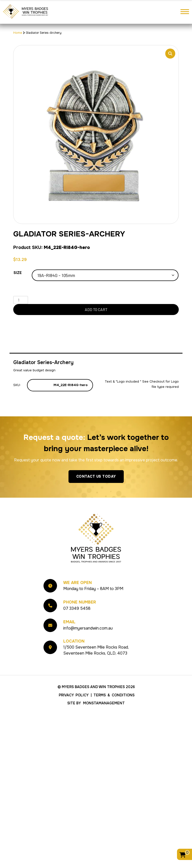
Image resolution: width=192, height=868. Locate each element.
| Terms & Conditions (113, 695)
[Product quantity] (20, 300)
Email (69, 622)
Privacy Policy (74, 695)
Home (18, 33)
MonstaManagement (104, 703)
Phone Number (80, 602)
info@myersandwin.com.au (88, 628)
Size (18, 273)
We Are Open (77, 583)
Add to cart (96, 309)
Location (74, 641)
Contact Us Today (96, 476)
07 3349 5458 (77, 608)
